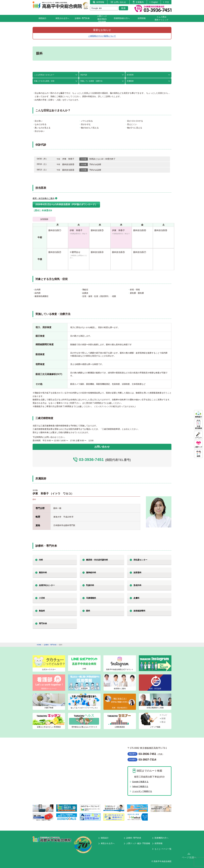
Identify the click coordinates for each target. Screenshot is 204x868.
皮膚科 (136, 598)
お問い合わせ (118, 2)
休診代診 (84, 75)
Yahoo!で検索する (140, 786)
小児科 (42, 598)
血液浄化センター (47, 585)
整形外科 (43, 572)
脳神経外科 (91, 572)
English (154, 2)
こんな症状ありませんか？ (44, 75)
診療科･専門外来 (82, 18)
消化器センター (140, 560)
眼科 (88, 611)
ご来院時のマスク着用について (102, 36)
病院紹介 (42, 18)
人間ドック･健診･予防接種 (138, 843)
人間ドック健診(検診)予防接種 (102, 19)
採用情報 (99, 2)
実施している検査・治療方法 (91, 81)
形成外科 (137, 585)
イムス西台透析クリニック (161, 18)
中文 (166, 2)
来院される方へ (62, 18)
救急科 (42, 611)
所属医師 (130, 81)
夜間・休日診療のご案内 (43, 198)
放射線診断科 (139, 611)
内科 (41, 560)
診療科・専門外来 (50, 645)
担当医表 (130, 75)
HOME (39, 645)
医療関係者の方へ (122, 18)
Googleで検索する (140, 782)
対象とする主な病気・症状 (44, 81)
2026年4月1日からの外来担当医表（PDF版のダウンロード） (66, 204)
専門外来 (43, 623)
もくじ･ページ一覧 (163, 849)
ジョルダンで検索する (142, 791)
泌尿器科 (137, 572)
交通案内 (138, 2)
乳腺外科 (90, 585)
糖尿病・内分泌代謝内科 (97, 560)
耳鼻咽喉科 (91, 598)
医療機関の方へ (161, 838)
